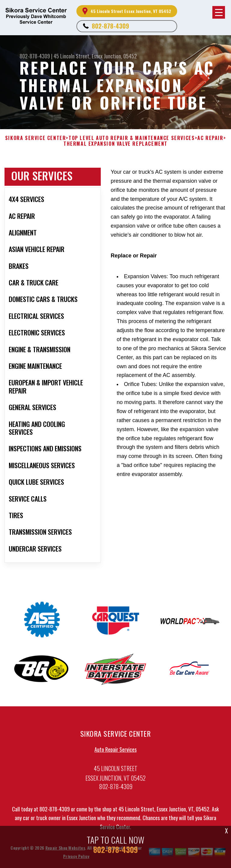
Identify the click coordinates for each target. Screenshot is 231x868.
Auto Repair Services (115, 751)
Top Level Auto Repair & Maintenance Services (132, 138)
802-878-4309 (110, 26)
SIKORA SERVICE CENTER (36, 138)
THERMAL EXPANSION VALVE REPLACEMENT (115, 144)
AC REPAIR (210, 138)
